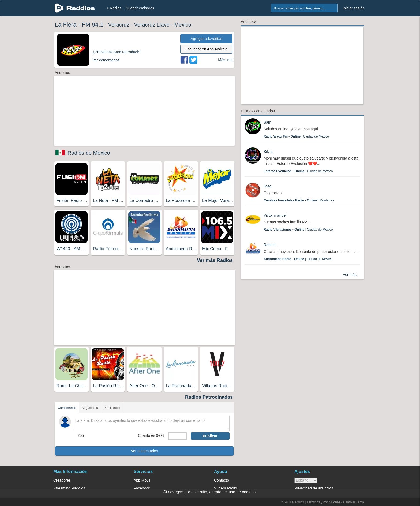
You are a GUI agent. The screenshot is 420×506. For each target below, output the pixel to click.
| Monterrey (299, 200)
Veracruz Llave (152, 25)
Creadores (62, 480)
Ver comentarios (144, 451)
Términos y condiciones (323, 502)
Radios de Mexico (89, 153)
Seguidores (90, 408)
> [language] (306, 480)
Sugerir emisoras (140, 8)
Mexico (183, 25)
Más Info (225, 60)
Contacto (222, 480)
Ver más (350, 275)
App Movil (142, 480)
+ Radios (114, 8)
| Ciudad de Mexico (296, 136)
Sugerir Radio (226, 488)
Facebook (142, 488)
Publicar (210, 436)
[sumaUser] (177, 436)
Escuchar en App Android (206, 49)
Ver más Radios (215, 260)
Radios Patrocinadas (209, 397)
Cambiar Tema (354, 502)
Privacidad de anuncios (314, 488)
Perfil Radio (112, 408)
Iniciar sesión (354, 8)
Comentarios (67, 408)
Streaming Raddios (69, 488)
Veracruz (119, 25)
